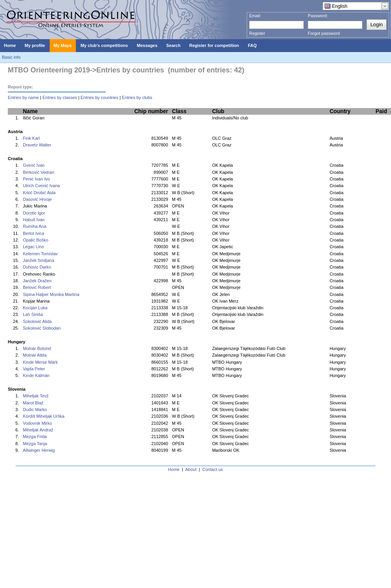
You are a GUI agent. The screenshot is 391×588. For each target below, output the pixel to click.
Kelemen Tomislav (40, 254)
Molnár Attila (35, 355)
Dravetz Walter (37, 145)
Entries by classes (60, 97)
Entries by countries (100, 97)
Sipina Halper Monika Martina (51, 294)
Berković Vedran (38, 172)
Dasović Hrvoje (37, 199)
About (191, 469)
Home (174, 469)
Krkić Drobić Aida (39, 193)
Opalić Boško (35, 240)
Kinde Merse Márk (40, 362)
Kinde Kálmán (36, 375)
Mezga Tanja (35, 444)
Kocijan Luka (35, 308)
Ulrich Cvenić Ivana (41, 186)
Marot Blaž (33, 403)
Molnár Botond (37, 348)
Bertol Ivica (33, 233)
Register (257, 33)
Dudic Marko (35, 409)
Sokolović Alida (37, 321)
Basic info (11, 57)
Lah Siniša (33, 314)
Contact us (213, 469)
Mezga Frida (35, 436)
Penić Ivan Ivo (36, 179)
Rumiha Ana (34, 226)
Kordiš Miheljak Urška (43, 416)
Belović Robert (37, 287)
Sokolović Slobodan (42, 328)
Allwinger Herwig (39, 450)
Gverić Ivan (34, 165)
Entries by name (23, 97)
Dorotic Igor (34, 213)
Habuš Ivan (34, 220)
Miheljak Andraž (38, 430)
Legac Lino (33, 247)
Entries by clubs (137, 97)
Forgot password (324, 33)
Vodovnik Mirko (37, 423)
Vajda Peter (34, 369)
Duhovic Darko (37, 267)
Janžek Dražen (37, 281)
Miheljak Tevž (36, 396)
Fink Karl (31, 138)
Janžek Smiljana (38, 260)
